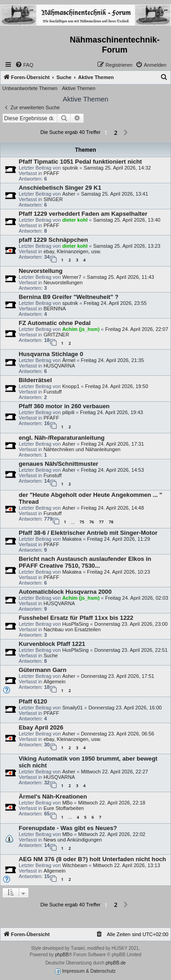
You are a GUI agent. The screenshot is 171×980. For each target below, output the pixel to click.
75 (82, 522)
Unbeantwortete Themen (30, 88)
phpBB (62, 955)
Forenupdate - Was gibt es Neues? (68, 828)
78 (111, 522)
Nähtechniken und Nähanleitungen (82, 449)
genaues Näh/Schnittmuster (58, 464)
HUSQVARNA (59, 366)
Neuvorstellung (41, 271)
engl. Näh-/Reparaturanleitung (62, 438)
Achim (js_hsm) (81, 329)
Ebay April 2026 (41, 727)
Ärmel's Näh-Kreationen (53, 796)
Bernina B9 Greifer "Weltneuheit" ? (69, 297)
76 (92, 522)
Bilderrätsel (35, 380)
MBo (67, 803)
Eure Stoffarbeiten (63, 808)
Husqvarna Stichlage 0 (51, 354)
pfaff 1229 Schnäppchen (53, 240)
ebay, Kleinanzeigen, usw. (72, 251)
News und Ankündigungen (73, 840)
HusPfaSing (75, 624)
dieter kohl (75, 220)
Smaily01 (72, 708)
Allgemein (54, 682)
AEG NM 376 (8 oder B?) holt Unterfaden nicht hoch (92, 859)
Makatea (72, 539)
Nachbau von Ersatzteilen (72, 629)
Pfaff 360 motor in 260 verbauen (64, 406)
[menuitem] (24, 65)
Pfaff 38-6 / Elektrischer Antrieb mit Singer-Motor (88, 533)
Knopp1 (71, 386)
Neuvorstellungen (63, 282)
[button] (126, 133)
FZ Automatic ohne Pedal (55, 323)
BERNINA (54, 309)
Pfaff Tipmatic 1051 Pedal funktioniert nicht (80, 162)
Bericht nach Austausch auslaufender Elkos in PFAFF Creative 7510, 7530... (85, 562)
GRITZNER (56, 335)
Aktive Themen (79, 88)
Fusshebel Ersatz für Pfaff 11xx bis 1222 (76, 618)
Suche (50, 655)
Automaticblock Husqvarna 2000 (65, 592)
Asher (69, 194)
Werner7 (72, 277)
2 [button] (116, 133)
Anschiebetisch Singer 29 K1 (60, 188)
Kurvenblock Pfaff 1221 (52, 644)
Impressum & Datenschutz (85, 972)
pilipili (68, 412)
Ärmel (69, 360)
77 (101, 522)
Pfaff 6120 (33, 701)
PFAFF (51, 173)
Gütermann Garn (43, 670)
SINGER (53, 199)
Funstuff (52, 392)
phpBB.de (116, 963)
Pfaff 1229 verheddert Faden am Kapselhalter (83, 214)
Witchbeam (75, 865)
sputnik (70, 168)
